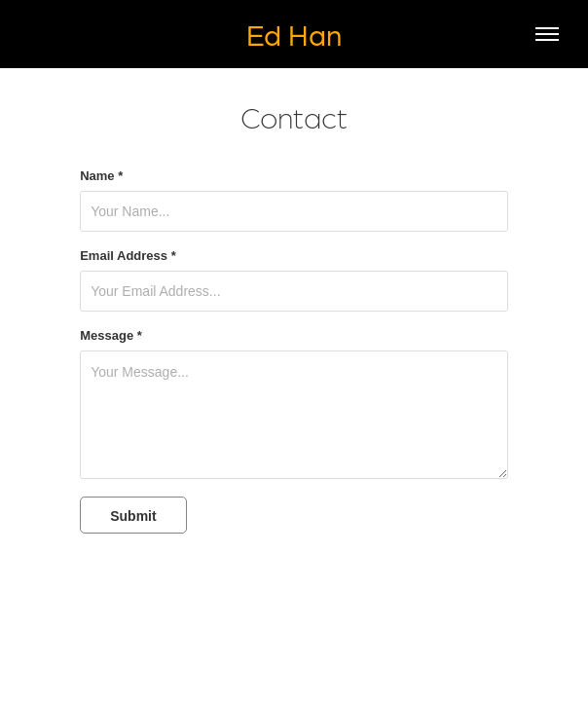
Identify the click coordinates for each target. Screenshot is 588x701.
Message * (111, 336)
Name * (101, 176)
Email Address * (128, 256)
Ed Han (294, 34)
